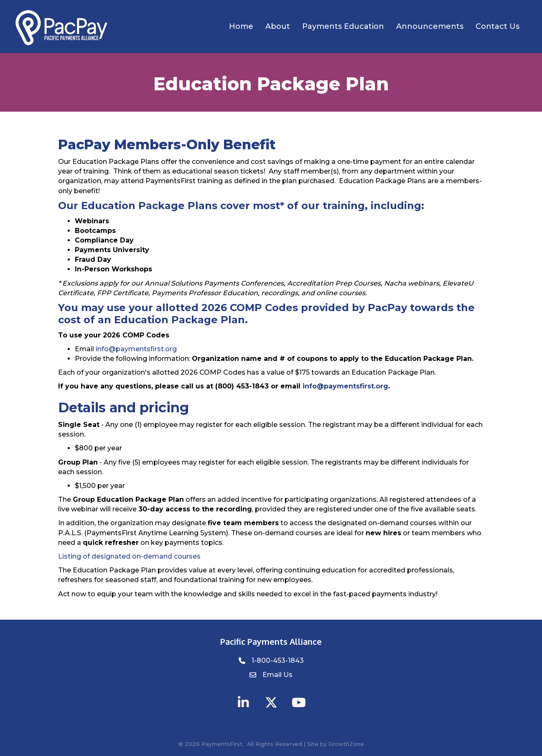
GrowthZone (346, 744)
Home (241, 26)
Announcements (430, 26)
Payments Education (343, 26)
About (278, 26)
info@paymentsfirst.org (136, 349)
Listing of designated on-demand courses (129, 556)
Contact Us (497, 26)
